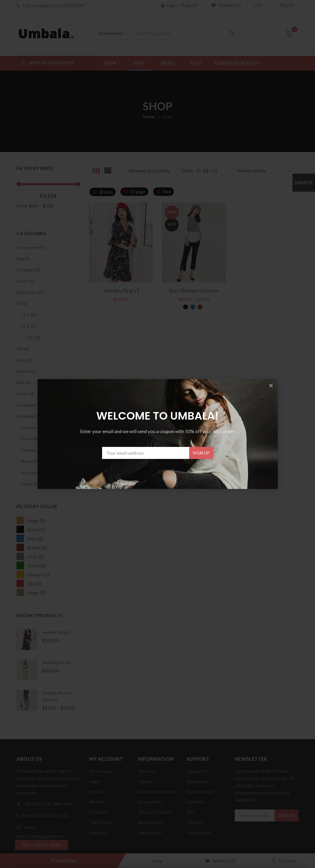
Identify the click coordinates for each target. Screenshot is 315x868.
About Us (147, 771)
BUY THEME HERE (42, 845)
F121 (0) (33, 337)
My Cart (97, 792)
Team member (200, 792)
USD (258, 5)
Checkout (98, 812)
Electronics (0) (30, 292)
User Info (98, 832)
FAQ (190, 812)
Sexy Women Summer (194, 290)
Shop (157, 861)
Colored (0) (31, 428)
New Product (150, 822)
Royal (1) (29, 461)
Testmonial (197, 781)
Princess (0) (32, 450)
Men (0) (24, 382)
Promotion (63, 860)
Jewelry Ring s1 (57, 632)
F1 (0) (22, 303)
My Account (101, 771)
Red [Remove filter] (167, 192)
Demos (304, 182)
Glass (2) (25, 360)
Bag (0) (23, 258)
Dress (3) (25, 281)
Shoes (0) (25, 394)
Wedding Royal (56, 662)
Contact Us (197, 771)
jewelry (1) (26, 371)
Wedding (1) (28, 416)
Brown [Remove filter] (106, 192)
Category (195, 822)
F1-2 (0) (28, 326)
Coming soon (198, 832)
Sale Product (150, 832)
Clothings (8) (29, 270)
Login (94, 781)
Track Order (101, 822)
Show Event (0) (35, 473)
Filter (48, 196)
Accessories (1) (31, 247)
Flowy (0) (29, 439)
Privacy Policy (151, 802)
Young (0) (30, 484)
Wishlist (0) (229, 5)
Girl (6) (23, 349)
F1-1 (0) (28, 315)
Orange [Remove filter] (138, 192)
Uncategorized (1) (33, 405)
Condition (195, 802)
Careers (145, 781)
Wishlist (97, 802)
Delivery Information (157, 792)
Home (149, 117)
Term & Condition (154, 812)
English (287, 5)
